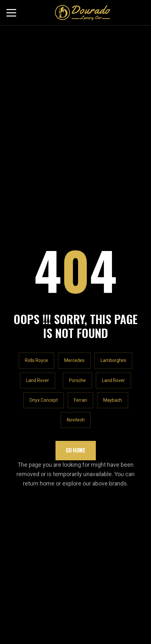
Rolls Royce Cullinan (29, 395)
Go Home (76, 232)
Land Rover (38, 162)
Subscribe (125, 502)
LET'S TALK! (28, 307)
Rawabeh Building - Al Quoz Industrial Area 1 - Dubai (72, 324)
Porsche (77, 162)
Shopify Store (22, 439)
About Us (17, 371)
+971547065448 (34, 336)
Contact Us (19, 463)
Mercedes (74, 142)
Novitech (76, 202)
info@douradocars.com (42, 349)
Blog (12, 407)
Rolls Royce (36, 142)
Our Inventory (21, 383)
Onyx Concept (44, 182)
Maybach (113, 182)
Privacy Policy (23, 451)
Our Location (21, 427)
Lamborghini (113, 142)
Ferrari (81, 182)
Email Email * (20, 497)
